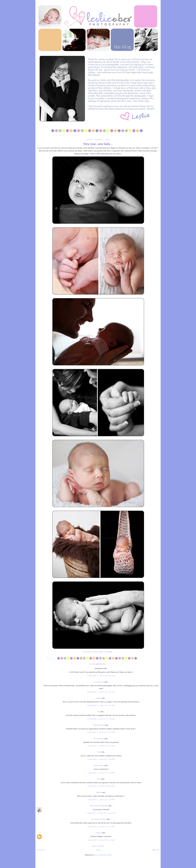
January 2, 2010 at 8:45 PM (101, 786)
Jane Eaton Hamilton (99, 819)
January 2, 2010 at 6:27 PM (101, 746)
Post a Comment (98, 846)
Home (98, 850)
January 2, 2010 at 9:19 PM (101, 800)
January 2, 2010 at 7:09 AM (101, 692)
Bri (99, 712)
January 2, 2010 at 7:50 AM (101, 719)
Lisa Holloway (99, 682)
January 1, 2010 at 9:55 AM (101, 676)
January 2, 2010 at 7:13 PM (101, 773)
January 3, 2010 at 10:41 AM (101, 813)
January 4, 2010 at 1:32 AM (101, 827)
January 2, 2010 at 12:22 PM (101, 732)
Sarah (99, 752)
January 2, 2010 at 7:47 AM (101, 705)
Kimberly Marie (99, 725)
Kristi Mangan (99, 739)
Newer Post (41, 850)
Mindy (99, 698)
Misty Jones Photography (99, 806)
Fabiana (99, 792)
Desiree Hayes (99, 765)
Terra (99, 779)
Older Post (156, 850)
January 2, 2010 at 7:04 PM (101, 759)
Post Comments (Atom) (103, 855)
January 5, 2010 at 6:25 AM (101, 840)
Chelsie (99, 833)
